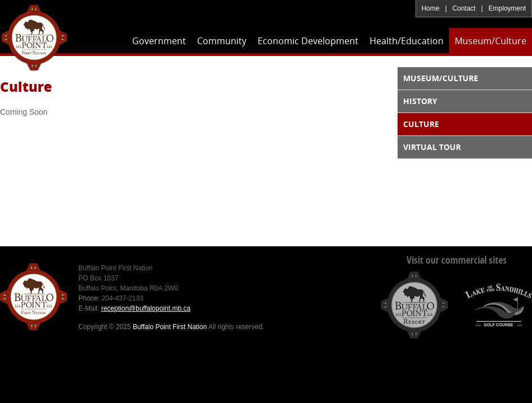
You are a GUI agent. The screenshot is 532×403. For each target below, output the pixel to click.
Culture (421, 124)
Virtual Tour (432, 147)
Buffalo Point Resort (414, 305)
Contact (464, 8)
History (420, 101)
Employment (507, 8)
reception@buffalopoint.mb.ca (146, 308)
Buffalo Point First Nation (34, 38)
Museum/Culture (441, 78)
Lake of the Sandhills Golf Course (498, 305)
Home (431, 8)
